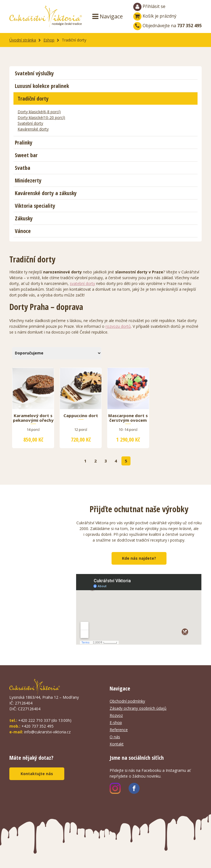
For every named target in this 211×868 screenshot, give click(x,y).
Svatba (23, 168)
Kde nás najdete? (139, 558)
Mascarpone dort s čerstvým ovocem (128, 418)
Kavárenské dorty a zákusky (46, 193)
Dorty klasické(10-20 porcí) (41, 117)
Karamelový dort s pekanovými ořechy (33, 418)
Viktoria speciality (35, 206)
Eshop (49, 40)
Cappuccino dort (81, 416)
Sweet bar (26, 155)
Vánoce (23, 231)
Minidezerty (28, 180)
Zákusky (24, 218)
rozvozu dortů (118, 326)
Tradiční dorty (33, 99)
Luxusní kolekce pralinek (42, 86)
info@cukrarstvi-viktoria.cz (47, 732)
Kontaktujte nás (37, 774)
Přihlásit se (149, 7)
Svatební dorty (30, 123)
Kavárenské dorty (33, 129)
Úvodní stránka (23, 40)
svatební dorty (82, 283)
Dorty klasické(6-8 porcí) (39, 112)
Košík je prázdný (155, 16)
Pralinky (24, 142)
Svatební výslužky (34, 73)
